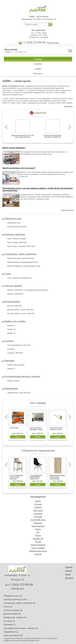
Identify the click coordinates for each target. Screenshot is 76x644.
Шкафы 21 (11, 325)
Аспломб (38, 517)
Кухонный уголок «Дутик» (17, 227)
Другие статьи (67, 210)
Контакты (38, 74)
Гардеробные (11, 388)
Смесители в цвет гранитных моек (21, 258)
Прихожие (9, 361)
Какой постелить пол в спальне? (19, 168)
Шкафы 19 (11, 333)
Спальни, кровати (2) (13, 610)
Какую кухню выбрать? (14, 148)
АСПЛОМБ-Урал (38, 520)
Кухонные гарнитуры (15, 234)
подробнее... (69, 106)
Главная (38, 59)
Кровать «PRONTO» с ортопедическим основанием (27, 290)
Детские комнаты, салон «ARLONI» (21, 313)
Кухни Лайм (14, 428)
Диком (38, 529)
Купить (18, 437)
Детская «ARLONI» (15, 306)
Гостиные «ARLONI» (15, 353)
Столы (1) (8, 607)
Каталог (38, 64)
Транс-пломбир (38, 548)
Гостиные (9, 341)
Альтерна (38, 514)
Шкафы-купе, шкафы (15, 321)
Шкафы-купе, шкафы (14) (15, 617)
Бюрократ (38, 523)
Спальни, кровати (13, 286)
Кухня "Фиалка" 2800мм (17, 239)
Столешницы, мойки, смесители (20, 254)
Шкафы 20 (11, 329)
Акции (38, 69)
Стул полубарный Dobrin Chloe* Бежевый (16, 477)
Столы (7, 274)
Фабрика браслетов (38, 551)
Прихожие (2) (10, 625)
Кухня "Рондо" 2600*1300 (17, 242)
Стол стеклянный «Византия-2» (20, 278)
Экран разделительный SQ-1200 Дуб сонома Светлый (23, 136)
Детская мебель (12, 302)
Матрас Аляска (13, 381)
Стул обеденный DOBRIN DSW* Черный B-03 (36, 477)
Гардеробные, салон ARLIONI (19, 393)
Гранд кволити (38, 526)
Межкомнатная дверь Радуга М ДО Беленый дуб (58, 477)
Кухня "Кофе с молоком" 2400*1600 (21, 246)
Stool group (38, 511)
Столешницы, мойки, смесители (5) (19, 603)
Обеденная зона (14, 223)
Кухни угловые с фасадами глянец (36, 429)
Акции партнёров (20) (13, 635)
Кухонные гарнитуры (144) (15, 599)
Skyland (38, 507)
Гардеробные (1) (11, 632)
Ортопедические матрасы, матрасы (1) (21, 628)
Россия (38, 542)
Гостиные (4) (9, 621)
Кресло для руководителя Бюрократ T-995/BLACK (53, 136)
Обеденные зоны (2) (13, 596)
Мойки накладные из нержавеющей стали (24, 266)
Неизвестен (38, 539)
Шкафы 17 (11, 369)
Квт (38, 532)
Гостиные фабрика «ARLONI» (19, 345)
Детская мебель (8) (12, 614)
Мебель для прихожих (16, 365)
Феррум (38, 554)
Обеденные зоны (13, 219)
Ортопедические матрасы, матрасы (22, 376)
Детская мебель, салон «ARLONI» (21, 310)
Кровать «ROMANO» (15, 294)
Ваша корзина (11, 49)
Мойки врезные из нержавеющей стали (23, 262)
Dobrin (38, 501)
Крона (38, 535)
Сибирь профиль (38, 545)
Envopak (38, 504)
